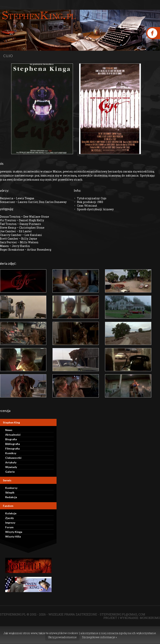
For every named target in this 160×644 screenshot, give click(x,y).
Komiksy (11, 453)
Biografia (11, 439)
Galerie (10, 472)
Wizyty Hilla (13, 536)
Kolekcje (11, 513)
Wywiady (11, 467)
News (9, 430)
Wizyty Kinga (14, 532)
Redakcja (11, 497)
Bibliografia (13, 444)
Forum (9, 527)
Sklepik (10, 492)
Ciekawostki (13, 458)
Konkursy (11, 488)
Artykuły (11, 462)
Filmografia (12, 448)
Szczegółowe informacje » (99, 637)
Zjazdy (9, 518)
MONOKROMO (150, 618)
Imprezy (10, 523)
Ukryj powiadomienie (62, 637)
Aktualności (13, 435)
